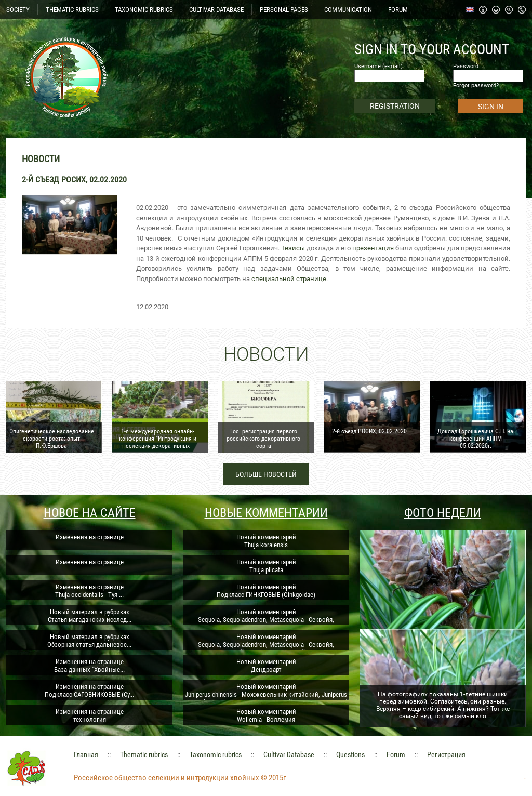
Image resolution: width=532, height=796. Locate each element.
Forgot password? (476, 85)
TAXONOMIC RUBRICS (144, 10)
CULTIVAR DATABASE (216, 10)
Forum (396, 754)
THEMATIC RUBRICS (72, 10)
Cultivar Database (289, 754)
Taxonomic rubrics (216, 754)
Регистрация (446, 754)
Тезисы (293, 248)
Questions (350, 754)
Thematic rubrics (144, 754)
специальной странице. (290, 279)
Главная (86, 754)
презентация (373, 248)
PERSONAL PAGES (284, 10)
